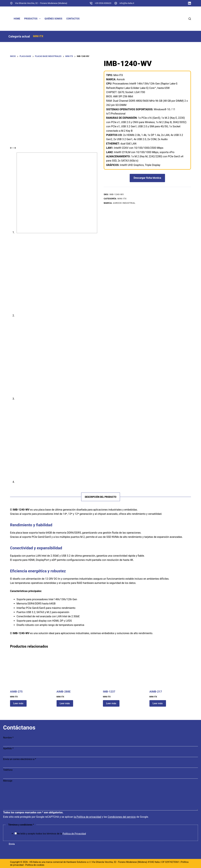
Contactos (73, 19)
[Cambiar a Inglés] (100, 19)
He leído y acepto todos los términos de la (52, 835)
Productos (33, 19)
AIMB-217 (156, 693)
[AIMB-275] (31, 671)
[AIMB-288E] (77, 671)
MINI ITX (47, 37)
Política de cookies (35, 865)
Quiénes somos (53, 19)
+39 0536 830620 (103, 3)
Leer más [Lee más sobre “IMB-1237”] (111, 705)
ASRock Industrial (124, 205)
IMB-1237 (109, 693)
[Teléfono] (100, 777)
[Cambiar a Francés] (136, 19)
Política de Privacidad (75, 835)
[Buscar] (190, 19)
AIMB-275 (16, 693)
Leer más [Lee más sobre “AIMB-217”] (158, 705)
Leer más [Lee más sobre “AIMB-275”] (18, 705)
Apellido (9, 750)
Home (17, 19)
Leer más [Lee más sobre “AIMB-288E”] (65, 705)
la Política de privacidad (88, 818)
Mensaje (9, 782)
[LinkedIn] (189, 3)
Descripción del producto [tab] (101, 498)
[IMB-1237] (124, 671)
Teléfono (9, 771)
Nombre (9, 739)
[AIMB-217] (170, 671)
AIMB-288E (64, 693)
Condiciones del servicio (122, 818)
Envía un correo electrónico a (20, 760)
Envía (12, 845)
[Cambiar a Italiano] (171, 19)
